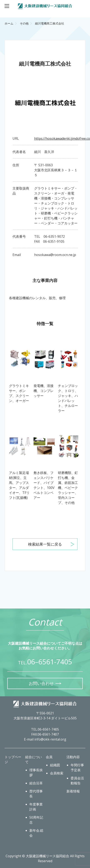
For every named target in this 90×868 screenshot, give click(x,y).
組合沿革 (36, 783)
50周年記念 (36, 820)
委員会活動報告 (77, 781)
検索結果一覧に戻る (45, 544)
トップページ (13, 759)
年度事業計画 (36, 807)
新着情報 (73, 791)
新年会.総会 (36, 833)
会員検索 (57, 773)
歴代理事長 (36, 794)
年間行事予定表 (77, 768)
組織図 (55, 765)
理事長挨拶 (36, 773)
